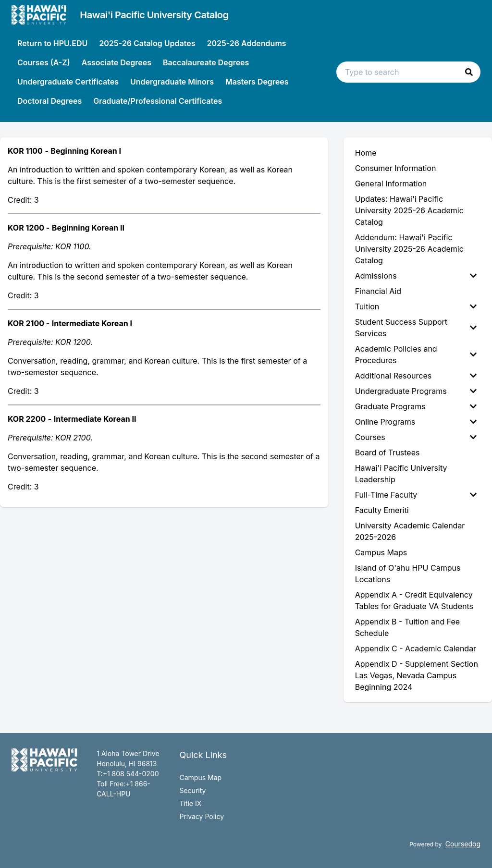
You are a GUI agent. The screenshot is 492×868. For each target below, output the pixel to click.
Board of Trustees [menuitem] (387, 452)
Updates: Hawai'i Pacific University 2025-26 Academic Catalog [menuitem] (409, 210)
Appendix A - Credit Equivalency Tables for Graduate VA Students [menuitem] (414, 600)
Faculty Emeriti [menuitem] (382, 510)
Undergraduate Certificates (68, 82)
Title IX (190, 803)
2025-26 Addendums (246, 43)
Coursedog (463, 844)
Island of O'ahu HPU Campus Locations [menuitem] (408, 574)
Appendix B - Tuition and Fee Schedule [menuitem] (408, 627)
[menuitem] (418, 276)
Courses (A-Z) (44, 62)
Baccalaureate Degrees (206, 62)
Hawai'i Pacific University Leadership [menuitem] (401, 474)
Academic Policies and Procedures (416, 355)
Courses (416, 437)
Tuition (416, 306)
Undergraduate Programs (416, 391)
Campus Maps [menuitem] (381, 552)
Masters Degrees (257, 82)
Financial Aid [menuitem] (378, 291)
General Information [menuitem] (391, 183)
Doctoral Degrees (49, 101)
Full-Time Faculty (416, 495)
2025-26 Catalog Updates (147, 43)
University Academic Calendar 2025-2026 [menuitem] (410, 531)
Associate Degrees (117, 62)
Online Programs (416, 422)
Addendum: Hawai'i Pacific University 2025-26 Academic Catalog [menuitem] (409, 249)
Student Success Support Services (416, 328)
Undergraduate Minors (172, 82)
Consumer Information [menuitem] (396, 168)
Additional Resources (416, 376)
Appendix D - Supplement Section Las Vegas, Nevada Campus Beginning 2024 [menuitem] (417, 675)
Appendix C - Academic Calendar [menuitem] (416, 648)
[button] (469, 72)
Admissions (416, 276)
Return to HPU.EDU (52, 43)
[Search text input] (408, 72)
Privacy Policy (202, 816)
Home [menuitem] (366, 153)
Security (192, 790)
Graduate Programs (416, 406)
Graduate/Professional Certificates (158, 101)
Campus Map (200, 777)
